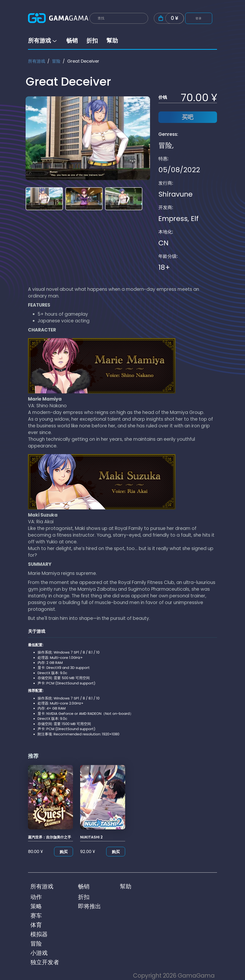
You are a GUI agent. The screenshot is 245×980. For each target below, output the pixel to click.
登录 (199, 18)
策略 (36, 906)
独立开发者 (45, 962)
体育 (36, 925)
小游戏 (39, 953)
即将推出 (89, 906)
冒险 (56, 61)
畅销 (72, 41)
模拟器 (39, 934)
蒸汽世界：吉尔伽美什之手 (50, 837)
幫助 (112, 41)
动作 (36, 897)
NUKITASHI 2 (91, 837)
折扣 (92, 41)
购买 (64, 852)
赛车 (36, 916)
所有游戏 (43, 41)
